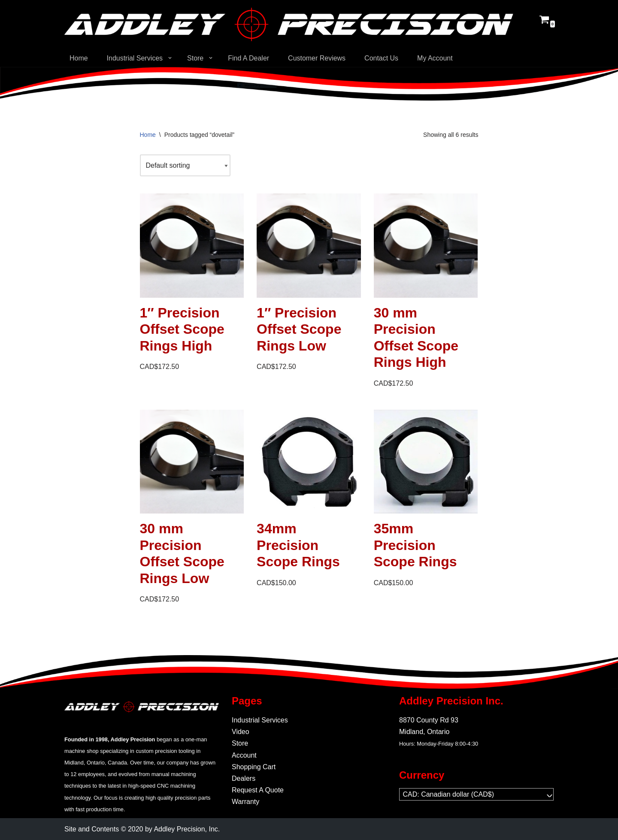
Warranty (245, 802)
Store (240, 743)
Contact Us (382, 58)
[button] (170, 58)
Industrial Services (260, 720)
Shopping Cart (254, 767)
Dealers (244, 778)
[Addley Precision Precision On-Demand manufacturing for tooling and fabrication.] (289, 24)
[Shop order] (185, 165)
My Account (435, 58)
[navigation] (476, 794)
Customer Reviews (317, 58)
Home (79, 58)
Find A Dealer (249, 58)
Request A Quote (258, 790)
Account (244, 755)
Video (241, 732)
